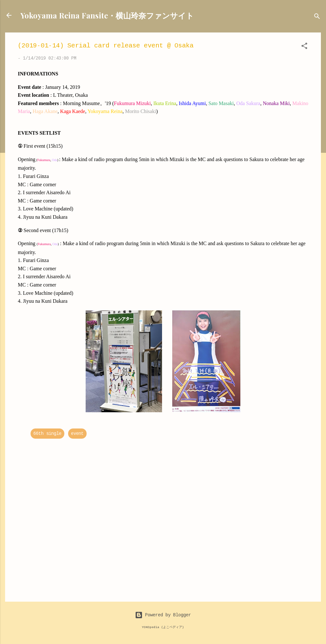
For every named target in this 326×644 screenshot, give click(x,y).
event (77, 434)
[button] (304, 47)
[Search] (317, 17)
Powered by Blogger (163, 615)
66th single (47, 434)
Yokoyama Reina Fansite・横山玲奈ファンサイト (107, 15)
